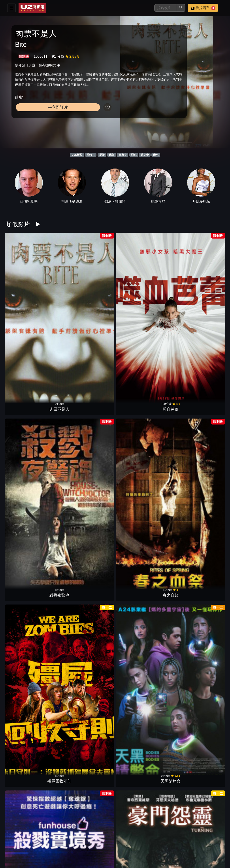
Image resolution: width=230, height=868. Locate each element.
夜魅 (59, 615)
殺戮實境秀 (21, 352)
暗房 (21, 418)
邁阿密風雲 (96, 549)
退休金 (145, 155)
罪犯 (134, 155)
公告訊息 (177, 842)
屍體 (102, 155)
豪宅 (156, 155)
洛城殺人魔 (96, 681)
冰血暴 (171, 747)
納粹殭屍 (209, 681)
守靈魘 (96, 813)
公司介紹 (133, 851)
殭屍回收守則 (171, 286)
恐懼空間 (96, 418)
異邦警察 (171, 483)
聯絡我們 (198, 842)
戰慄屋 (171, 418)
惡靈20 (134, 813)
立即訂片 (40, 123)
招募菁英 (112, 851)
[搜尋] (165, 8)
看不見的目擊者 (134, 615)
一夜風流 (59, 483)
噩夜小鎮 (134, 681)
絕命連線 (171, 681)
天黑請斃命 (209, 286)
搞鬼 (171, 615)
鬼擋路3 (59, 549)
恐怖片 (91, 155)
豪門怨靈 (59, 352)
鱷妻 (209, 549)
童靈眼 (59, 681)
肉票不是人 (21, 286)
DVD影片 (77, 155)
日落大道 (21, 483)
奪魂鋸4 (59, 747)
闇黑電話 (96, 615)
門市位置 (155, 842)
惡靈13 (96, 483)
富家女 (123, 155)
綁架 (112, 155)
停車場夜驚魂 (21, 747)
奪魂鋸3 (96, 747)
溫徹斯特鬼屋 (171, 352)
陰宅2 (209, 352)
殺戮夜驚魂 (96, 286)
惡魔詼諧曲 (21, 681)
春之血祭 (134, 286)
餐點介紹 (133, 842)
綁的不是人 (209, 615)
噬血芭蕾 (59, 286)
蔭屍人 (209, 747)
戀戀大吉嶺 (171, 549)
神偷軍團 (209, 418)
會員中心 (155, 851)
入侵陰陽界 (134, 549)
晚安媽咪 (134, 418)
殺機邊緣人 (134, 747)
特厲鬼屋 (59, 418)
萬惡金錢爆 (209, 483)
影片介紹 (112, 842)
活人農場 (134, 483)
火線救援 (21, 615)
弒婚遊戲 (134, 352)
